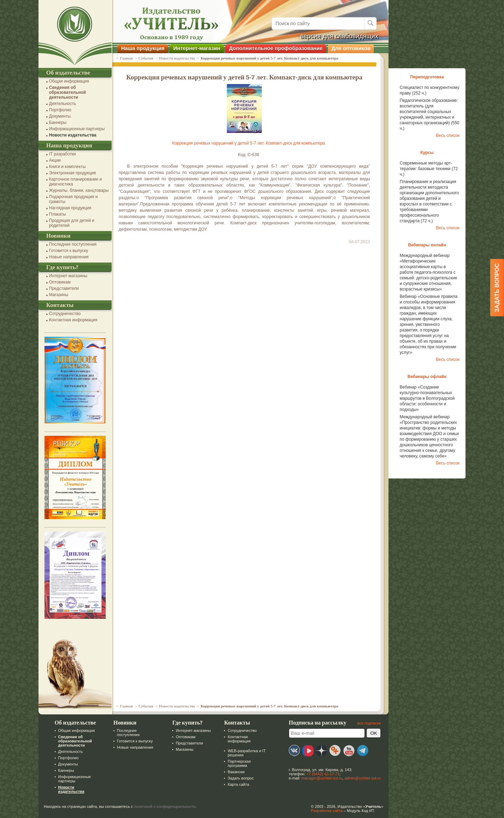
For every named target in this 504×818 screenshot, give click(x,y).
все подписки (369, 723)
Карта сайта (238, 784)
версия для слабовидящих (339, 36)
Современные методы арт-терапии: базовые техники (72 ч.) (429, 169)
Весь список (448, 135)
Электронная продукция (72, 173)
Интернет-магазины (68, 276)
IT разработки (62, 154)
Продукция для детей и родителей (72, 223)
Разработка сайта (327, 811)
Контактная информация (73, 320)
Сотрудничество (65, 314)
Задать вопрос (240, 778)
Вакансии (236, 772)
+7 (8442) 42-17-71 (323, 774)
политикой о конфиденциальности (165, 806)
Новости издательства (73, 135)
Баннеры (58, 123)
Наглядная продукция (70, 208)
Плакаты (57, 214)
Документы (60, 116)
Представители (64, 288)
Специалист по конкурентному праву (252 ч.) (429, 90)
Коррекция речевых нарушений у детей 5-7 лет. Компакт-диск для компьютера (249, 143)
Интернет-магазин (197, 48)
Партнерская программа (239, 763)
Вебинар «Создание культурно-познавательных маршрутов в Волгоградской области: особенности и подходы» (427, 398)
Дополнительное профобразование (276, 48)
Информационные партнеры (77, 129)
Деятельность (62, 104)
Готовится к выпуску (69, 251)
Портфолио (60, 110)
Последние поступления (73, 244)
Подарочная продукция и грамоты (73, 199)
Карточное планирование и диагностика (75, 182)
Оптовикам (60, 282)
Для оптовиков (351, 48)
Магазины (59, 295)
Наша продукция (143, 48)
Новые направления (69, 257)
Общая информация (69, 81)
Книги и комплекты (67, 167)
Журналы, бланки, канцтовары (79, 190)
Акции (55, 160)
